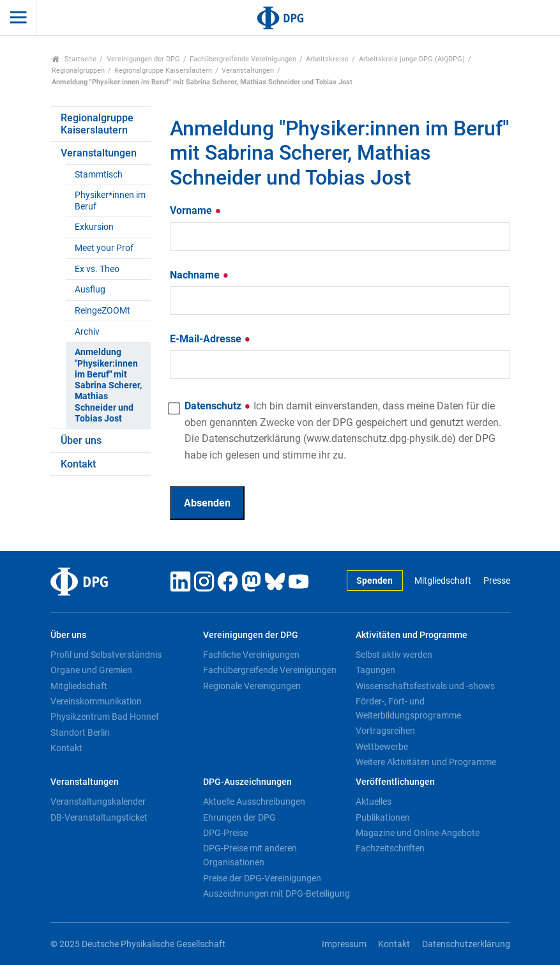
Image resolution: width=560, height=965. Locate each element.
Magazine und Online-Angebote (418, 833)
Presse (497, 581)
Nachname (200, 275)
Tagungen (375, 670)
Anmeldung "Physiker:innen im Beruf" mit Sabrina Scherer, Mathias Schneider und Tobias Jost (108, 385)
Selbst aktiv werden (394, 655)
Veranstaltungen (248, 71)
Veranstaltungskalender (98, 802)
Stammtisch (99, 175)
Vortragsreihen (385, 731)
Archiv (87, 332)
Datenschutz (343, 430)
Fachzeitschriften (390, 848)
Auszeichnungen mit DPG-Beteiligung (276, 893)
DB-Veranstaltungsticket (99, 817)
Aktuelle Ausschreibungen (254, 802)
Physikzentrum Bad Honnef (105, 717)
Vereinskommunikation (96, 701)
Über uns (81, 440)
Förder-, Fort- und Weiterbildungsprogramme (408, 708)
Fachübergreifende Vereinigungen (243, 59)
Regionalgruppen (78, 71)
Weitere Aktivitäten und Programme (426, 762)
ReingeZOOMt (102, 311)
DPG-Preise (225, 833)
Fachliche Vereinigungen (251, 655)
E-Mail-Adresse (210, 339)
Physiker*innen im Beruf (110, 201)
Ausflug (90, 290)
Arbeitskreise (327, 59)
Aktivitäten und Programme (412, 635)
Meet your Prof (104, 248)
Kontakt (78, 464)
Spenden (375, 581)
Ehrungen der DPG (239, 817)
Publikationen (383, 817)
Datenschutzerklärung (466, 944)
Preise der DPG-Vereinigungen (262, 878)
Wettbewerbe (382, 747)
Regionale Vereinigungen (252, 686)
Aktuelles (374, 802)
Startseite (74, 59)
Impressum (344, 944)
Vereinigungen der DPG (143, 59)
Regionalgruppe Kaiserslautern (163, 71)
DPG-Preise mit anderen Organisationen (250, 855)
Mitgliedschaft (443, 581)
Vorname (196, 210)
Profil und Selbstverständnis (106, 655)
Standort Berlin (80, 733)
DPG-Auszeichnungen (247, 782)
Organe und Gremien (91, 670)
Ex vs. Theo (97, 269)
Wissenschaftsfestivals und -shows (425, 686)
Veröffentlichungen (395, 782)
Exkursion (94, 227)
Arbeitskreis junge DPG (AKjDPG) (412, 59)
